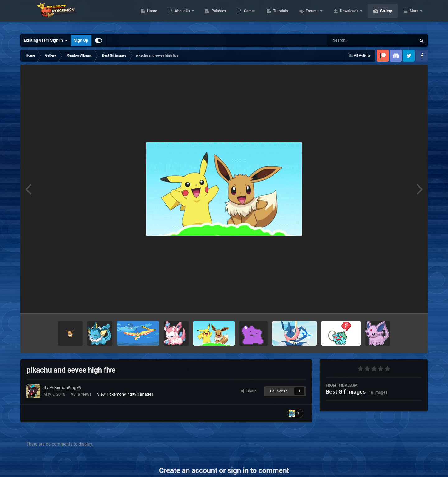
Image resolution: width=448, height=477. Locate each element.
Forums (342, 16)
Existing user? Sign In (46, 40)
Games (279, 16)
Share (249, 391)
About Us (212, 16)
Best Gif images (346, 392)
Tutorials (310, 16)
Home (182, 16)
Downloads (379, 16)
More (414, 16)
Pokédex (248, 16)
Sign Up (81, 40)
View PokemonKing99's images (125, 394)
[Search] (356, 40)
